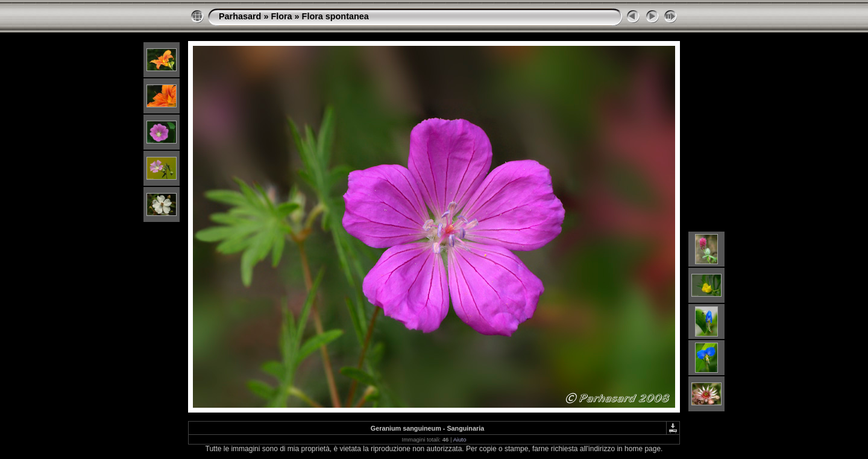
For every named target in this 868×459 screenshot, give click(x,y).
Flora (281, 16)
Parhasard (240, 16)
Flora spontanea (335, 16)
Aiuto (460, 439)
